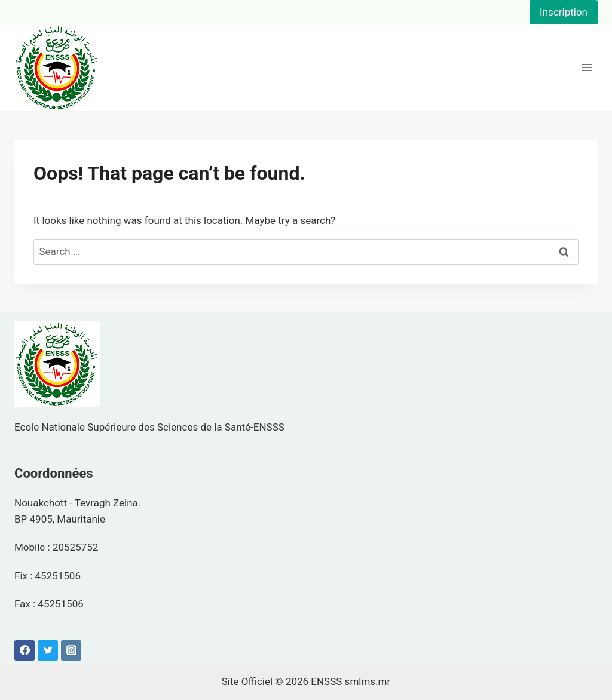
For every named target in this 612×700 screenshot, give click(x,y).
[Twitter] (48, 650)
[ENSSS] (57, 68)
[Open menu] (587, 68)
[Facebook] (25, 650)
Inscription (564, 12)
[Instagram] (71, 650)
